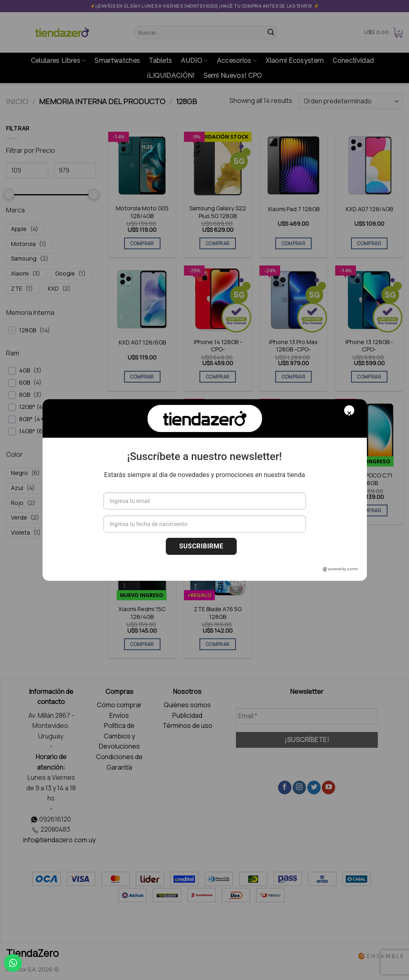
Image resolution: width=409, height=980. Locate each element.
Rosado (61, 503)
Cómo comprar (119, 705)
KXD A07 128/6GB (142, 342)
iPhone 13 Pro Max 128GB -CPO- (293, 346)
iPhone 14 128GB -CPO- (218, 346)
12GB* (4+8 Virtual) (45, 407)
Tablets (160, 61)
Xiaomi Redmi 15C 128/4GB (142, 613)
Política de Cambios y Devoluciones (119, 736)
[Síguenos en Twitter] (314, 787)
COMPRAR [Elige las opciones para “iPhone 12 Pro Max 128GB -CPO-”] (142, 510)
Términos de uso (187, 725)
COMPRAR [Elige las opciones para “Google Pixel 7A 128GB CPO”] (218, 510)
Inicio (17, 101)
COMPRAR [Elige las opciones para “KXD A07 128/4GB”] (369, 243)
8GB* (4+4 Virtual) (44, 419)
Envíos (119, 715)
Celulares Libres (58, 61)
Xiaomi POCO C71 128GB (369, 479)
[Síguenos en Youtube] (329, 787)
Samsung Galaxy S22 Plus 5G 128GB (218, 212)
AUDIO (194, 61)
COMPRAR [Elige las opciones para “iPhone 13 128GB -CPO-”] (369, 377)
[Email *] (307, 716)
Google (65, 274)
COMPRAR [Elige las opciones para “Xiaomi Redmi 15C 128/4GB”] (142, 644)
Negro (19, 473)
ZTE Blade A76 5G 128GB (218, 613)
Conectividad (353, 61)
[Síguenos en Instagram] (299, 787)
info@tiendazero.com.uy (59, 840)
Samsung (24, 259)
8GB (25, 395)
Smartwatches (117, 61)
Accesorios (237, 61)
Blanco (64, 473)
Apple (19, 229)
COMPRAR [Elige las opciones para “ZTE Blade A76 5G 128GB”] (218, 644)
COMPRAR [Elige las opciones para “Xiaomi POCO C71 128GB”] (369, 510)
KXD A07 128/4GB (369, 209)
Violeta (20, 533)
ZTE (17, 289)
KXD (53, 289)
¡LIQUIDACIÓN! (170, 76)
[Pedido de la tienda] (351, 101)
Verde (19, 518)
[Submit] (271, 32)
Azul (17, 488)
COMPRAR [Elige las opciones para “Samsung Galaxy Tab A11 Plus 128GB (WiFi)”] (293, 510)
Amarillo (64, 518)
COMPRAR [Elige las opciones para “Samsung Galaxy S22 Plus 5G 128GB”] (218, 243)
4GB (25, 370)
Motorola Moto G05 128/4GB (142, 212)
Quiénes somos (187, 705)
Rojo (17, 503)
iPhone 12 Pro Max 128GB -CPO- (142, 479)
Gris (55, 488)
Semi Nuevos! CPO (233, 76)
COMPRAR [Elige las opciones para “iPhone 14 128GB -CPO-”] (218, 377)
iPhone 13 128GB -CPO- (369, 346)
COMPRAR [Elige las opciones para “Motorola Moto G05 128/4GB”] (142, 243)
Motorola (23, 244)
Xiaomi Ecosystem (294, 61)
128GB (28, 330)
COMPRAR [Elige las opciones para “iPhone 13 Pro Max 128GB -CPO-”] (293, 377)
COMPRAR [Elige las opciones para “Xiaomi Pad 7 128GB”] (293, 243)
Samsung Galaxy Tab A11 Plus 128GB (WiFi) (293, 479)
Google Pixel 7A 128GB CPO (218, 479)
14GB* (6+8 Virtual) (45, 431)
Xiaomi (20, 274)
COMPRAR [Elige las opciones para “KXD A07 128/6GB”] (142, 377)
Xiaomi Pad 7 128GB (293, 209)
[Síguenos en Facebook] (285, 787)
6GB (25, 383)
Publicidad (187, 715)
